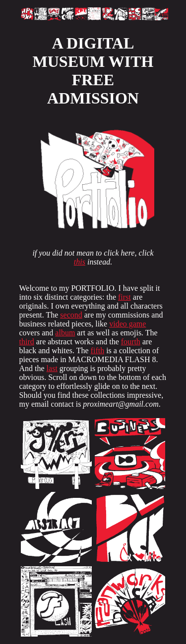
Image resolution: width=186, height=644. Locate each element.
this (80, 262)
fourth (131, 342)
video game (127, 324)
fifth (98, 350)
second (71, 315)
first (124, 297)
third (27, 342)
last (52, 368)
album (65, 333)
